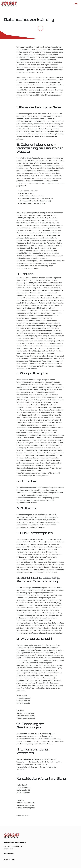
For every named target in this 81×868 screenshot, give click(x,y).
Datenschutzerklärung (13, 846)
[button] (75, 5)
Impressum (8, 849)
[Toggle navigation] (76, 4)
